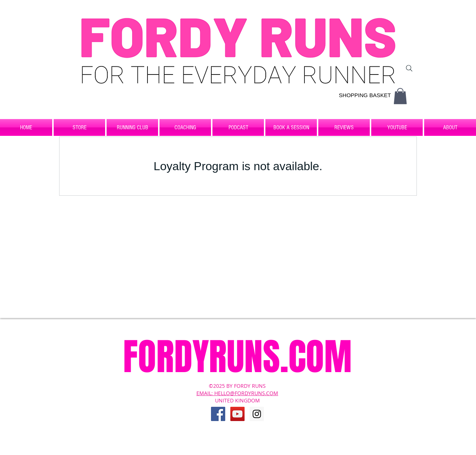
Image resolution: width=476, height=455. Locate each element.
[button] (400, 96)
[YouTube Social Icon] (237, 414)
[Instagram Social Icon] (257, 414)
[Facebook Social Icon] (218, 414)
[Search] (409, 68)
